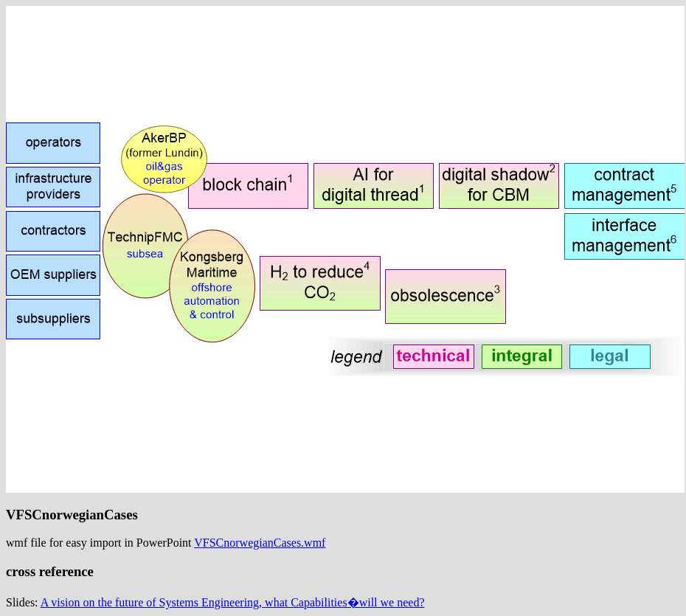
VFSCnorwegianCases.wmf (260, 543)
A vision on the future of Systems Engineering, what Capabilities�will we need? (233, 602)
